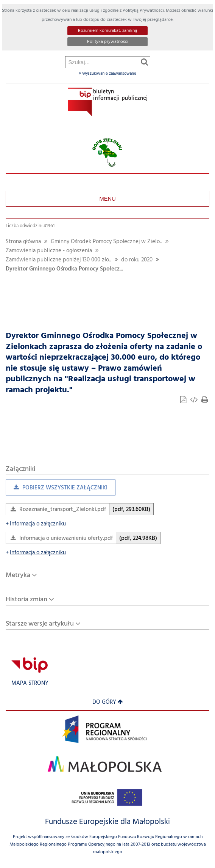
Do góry (108, 702)
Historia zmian (26, 600)
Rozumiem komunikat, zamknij (107, 31)
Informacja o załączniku (36, 524)
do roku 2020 (137, 260)
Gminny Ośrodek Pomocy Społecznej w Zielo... (106, 242)
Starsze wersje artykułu (40, 624)
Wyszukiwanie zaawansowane (107, 74)
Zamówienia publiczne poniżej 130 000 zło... (58, 260)
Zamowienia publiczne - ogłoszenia (49, 251)
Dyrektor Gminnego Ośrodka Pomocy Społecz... (64, 269)
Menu (107, 199)
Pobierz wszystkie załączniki (57, 490)
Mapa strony (30, 683)
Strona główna (23, 242)
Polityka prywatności (108, 42)
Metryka (18, 575)
